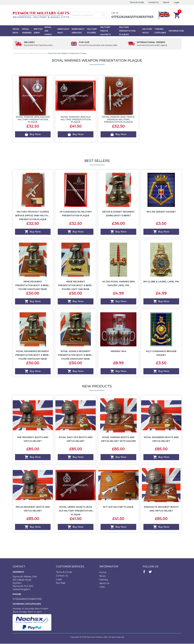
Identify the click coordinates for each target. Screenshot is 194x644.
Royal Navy (16, 31)
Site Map (61, 583)
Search (166, 2)
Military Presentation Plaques (127, 31)
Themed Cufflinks (160, 31)
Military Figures (92, 31)
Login (177, 2)
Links (102, 587)
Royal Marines (27, 31)
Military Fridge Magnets (106, 31)
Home (15, 54)
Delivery (104, 580)
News (102, 576)
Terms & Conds (137, 2)
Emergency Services (78, 31)
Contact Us (153, 2)
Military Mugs (147, 31)
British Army (38, 31)
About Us (104, 584)
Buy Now (33, 135)
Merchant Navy (63, 31)
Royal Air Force (48, 31)
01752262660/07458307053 (132, 17)
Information (176, 31)
